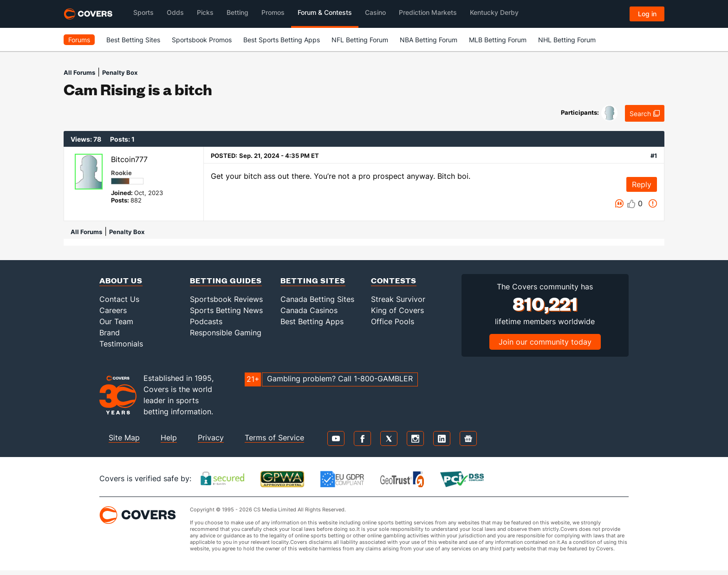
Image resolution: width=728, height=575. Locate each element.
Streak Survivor (398, 299)
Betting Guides (226, 280)
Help (169, 438)
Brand (110, 333)
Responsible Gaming (226, 333)
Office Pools (393, 321)
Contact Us (119, 299)
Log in (647, 14)
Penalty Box (120, 72)
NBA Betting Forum (429, 40)
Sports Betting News (226, 310)
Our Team (116, 321)
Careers (113, 310)
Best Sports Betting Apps (282, 40)
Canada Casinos (309, 310)
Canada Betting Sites (317, 299)
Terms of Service (274, 438)
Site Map (124, 438)
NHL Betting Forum (567, 40)
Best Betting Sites (133, 40)
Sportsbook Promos (202, 40)
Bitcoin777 (129, 159)
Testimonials (121, 344)
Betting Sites (313, 280)
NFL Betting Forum (360, 40)
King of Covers (397, 310)
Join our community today (545, 342)
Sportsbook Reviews (226, 299)
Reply (642, 184)
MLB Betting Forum (498, 40)
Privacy (211, 438)
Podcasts (206, 321)
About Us (121, 280)
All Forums (79, 72)
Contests (394, 280)
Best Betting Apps (312, 321)
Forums (79, 40)
